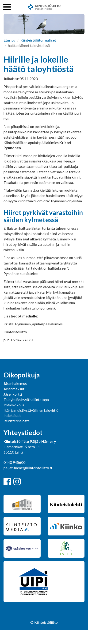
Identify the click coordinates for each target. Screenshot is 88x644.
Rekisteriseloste (17, 421)
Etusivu (9, 40)
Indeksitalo (13, 415)
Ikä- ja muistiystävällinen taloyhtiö (31, 410)
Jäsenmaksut (14, 389)
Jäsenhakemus (15, 383)
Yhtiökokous (14, 405)
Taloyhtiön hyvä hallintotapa (26, 399)
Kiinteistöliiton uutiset (38, 40)
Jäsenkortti (13, 394)
